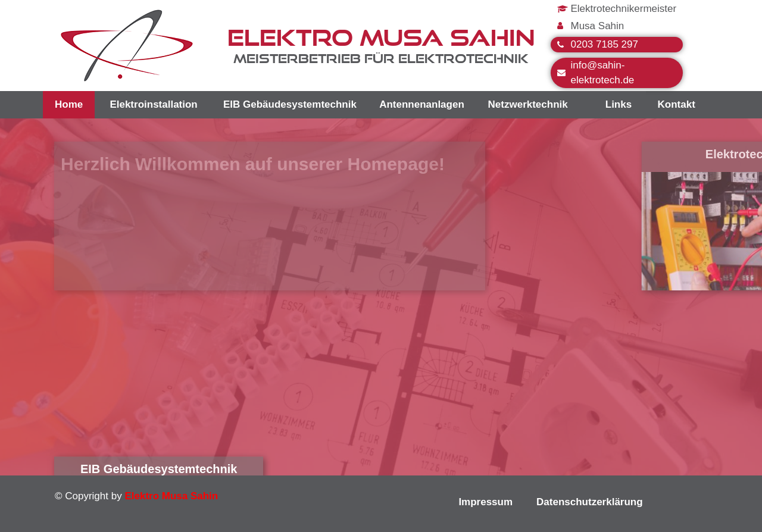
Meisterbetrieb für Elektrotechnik (381, 58)
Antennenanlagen (422, 104)
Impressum (485, 502)
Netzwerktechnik (528, 104)
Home (69, 104)
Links (619, 104)
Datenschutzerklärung (590, 502)
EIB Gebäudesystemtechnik (290, 104)
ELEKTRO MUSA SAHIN (381, 37)
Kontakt (677, 104)
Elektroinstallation (153, 104)
